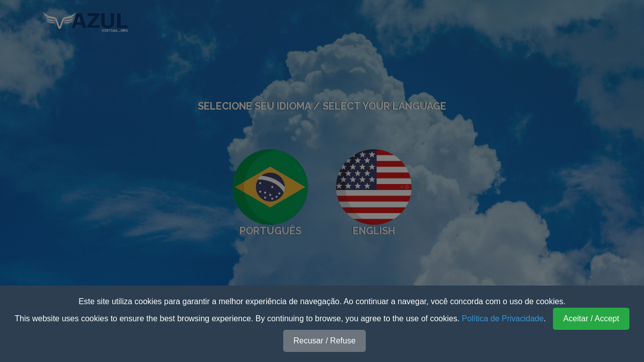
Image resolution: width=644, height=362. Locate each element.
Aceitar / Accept (591, 319)
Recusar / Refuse (325, 341)
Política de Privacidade (503, 319)
